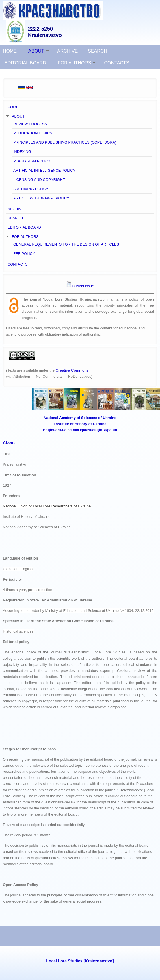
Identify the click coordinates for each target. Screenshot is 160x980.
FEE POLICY (24, 254)
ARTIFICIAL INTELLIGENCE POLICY (44, 170)
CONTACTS (117, 63)
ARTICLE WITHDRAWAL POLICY (41, 198)
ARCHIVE (67, 51)
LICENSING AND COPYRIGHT (39, 180)
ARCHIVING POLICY (31, 189)
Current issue (83, 286)
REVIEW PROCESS (30, 124)
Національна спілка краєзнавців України (80, 430)
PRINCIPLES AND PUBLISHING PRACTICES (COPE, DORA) (65, 142)
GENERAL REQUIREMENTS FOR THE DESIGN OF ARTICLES (66, 244)
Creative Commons (72, 370)
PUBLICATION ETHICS (33, 133)
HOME (10, 51)
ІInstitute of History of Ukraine (80, 424)
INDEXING (22, 152)
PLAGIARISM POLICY (32, 161)
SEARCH (97, 51)
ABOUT (36, 51)
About (9, 442)
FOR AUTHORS (75, 63)
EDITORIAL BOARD (25, 63)
